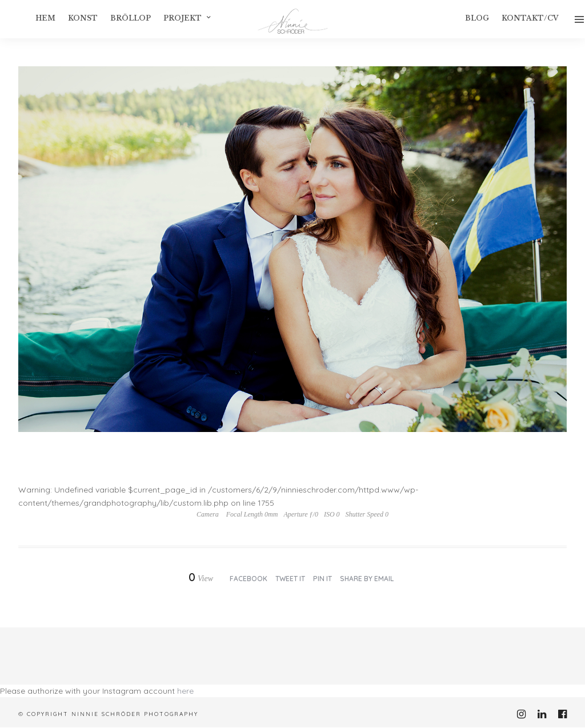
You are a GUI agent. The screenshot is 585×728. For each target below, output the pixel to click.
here (185, 691)
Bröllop (131, 18)
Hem (45, 18)
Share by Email (367, 579)
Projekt (183, 18)
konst (83, 18)
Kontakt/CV (530, 18)
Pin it (322, 579)
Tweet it (290, 579)
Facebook (249, 579)
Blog (477, 18)
